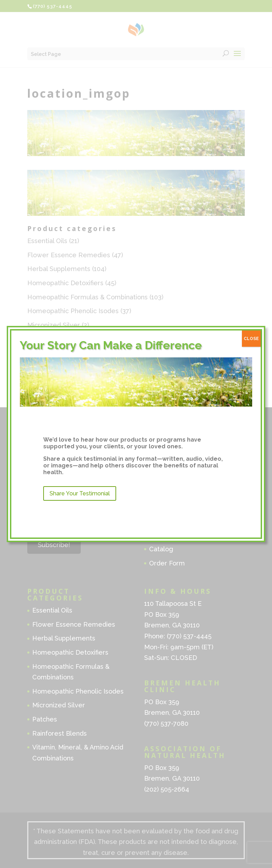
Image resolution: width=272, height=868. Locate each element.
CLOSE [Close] (251, 339)
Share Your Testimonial (80, 493)
